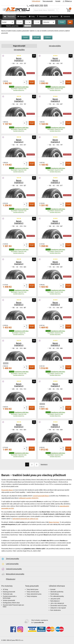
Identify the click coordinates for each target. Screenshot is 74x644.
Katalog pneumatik (9, 592)
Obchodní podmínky (57, 592)
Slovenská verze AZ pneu (58, 605)
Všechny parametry (12, 26)
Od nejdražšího (19, 50)
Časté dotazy (55, 594)
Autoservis (65, 17)
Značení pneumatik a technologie (10, 597)
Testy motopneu (32, 596)
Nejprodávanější (19, 46)
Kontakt (58, 1)
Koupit (32, 82)
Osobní (26, 37)
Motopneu (21, 17)
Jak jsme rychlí (55, 599)
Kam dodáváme (55, 610)
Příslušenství (42, 17)
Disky (31, 17)
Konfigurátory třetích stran (11, 603)
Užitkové (48, 37)
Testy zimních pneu (33, 592)
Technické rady (8, 594)
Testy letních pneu (32, 589)
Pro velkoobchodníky (57, 596)
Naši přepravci (55, 601)
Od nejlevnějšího (55, 46)
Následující (44, 464)
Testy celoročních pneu (34, 594)
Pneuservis (53, 17)
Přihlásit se (67, 1)
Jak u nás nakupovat (57, 603)
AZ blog (5, 589)
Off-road (37, 37)
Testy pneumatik (48, 1)
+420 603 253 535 (38, 6)
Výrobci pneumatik (9, 600)
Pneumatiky (8, 17)
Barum (28, 26)
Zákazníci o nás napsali (58, 608)
